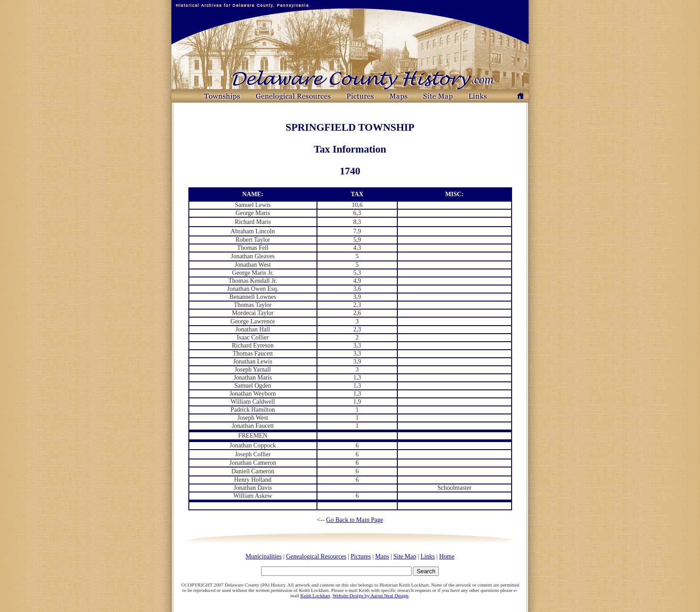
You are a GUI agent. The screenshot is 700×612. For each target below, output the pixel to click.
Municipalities (264, 556)
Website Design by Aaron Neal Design (371, 595)
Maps (382, 556)
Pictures (360, 556)
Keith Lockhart (315, 595)
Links (428, 556)
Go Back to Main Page (355, 520)
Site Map (405, 556)
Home (447, 556)
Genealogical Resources (316, 556)
